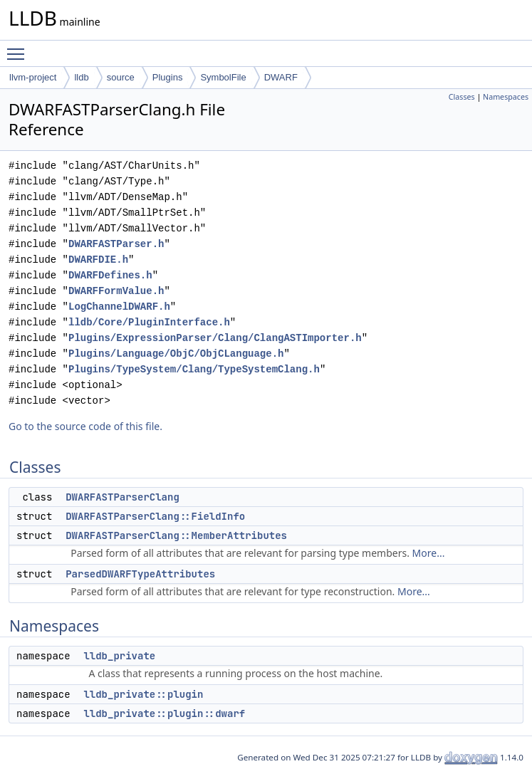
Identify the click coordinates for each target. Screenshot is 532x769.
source (121, 77)
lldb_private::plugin (143, 694)
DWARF (281, 77)
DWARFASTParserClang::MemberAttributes (176, 535)
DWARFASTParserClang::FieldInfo (155, 516)
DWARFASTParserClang (122, 497)
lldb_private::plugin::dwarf (164, 713)
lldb (81, 77)
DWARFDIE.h (98, 260)
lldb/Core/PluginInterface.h (149, 322)
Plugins (168, 77)
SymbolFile (223, 77)
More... (429, 553)
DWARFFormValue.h (116, 291)
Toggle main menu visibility (19, 48)
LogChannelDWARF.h (119, 307)
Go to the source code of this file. (85, 426)
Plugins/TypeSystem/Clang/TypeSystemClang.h (194, 369)
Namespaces (506, 97)
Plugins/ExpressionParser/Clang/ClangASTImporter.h (215, 338)
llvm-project (33, 77)
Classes (462, 97)
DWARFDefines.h (110, 275)
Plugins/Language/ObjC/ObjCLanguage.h (176, 354)
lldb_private (119, 656)
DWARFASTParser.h (116, 244)
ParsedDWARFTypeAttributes (140, 574)
